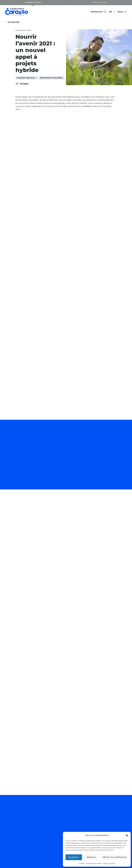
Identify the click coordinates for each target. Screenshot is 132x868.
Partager (22, 84)
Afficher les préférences (115, 857)
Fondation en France (33, 2)
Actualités (12, 22)
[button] (127, 835)
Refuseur (91, 857)
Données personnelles (94, 863)
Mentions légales (109, 863)
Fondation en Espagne (99, 2)
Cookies (82, 863)
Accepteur (74, 857)
